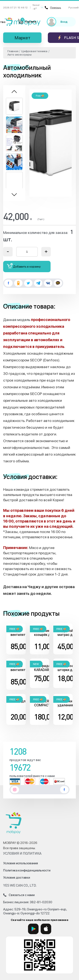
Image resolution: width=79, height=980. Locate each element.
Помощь (53, 8)
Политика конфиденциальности (27, 870)
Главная (13, 51)
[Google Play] (33, 929)
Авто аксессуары (19, 54)
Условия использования (21, 863)
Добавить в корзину (24, 266)
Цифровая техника (34, 51)
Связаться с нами (19, 895)
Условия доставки (17, 878)
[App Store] (46, 929)
